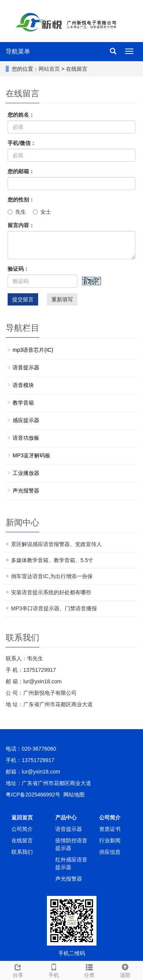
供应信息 (110, 852)
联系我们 (22, 852)
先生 (17, 212)
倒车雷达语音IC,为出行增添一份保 (52, 576)
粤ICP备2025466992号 (33, 795)
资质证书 (110, 829)
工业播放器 (26, 473)
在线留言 (22, 840)
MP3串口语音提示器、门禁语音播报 (54, 608)
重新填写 (62, 299)
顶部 (125, 970)
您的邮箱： (21, 171)
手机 (54, 970)
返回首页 (22, 817)
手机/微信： (22, 143)
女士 (42, 212)
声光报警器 (26, 491)
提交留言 (23, 299)
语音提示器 (26, 367)
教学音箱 (23, 403)
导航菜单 (18, 51)
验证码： (18, 269)
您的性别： (21, 200)
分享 (18, 970)
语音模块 (23, 385)
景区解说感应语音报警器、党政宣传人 (56, 544)
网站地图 (74, 795)
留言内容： (21, 225)
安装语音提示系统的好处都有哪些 (51, 592)
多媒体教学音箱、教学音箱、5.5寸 (52, 560)
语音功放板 (26, 438)
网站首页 (49, 69)
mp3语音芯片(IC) (33, 350)
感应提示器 (26, 420)
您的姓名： (21, 115)
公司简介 (22, 829)
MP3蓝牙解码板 (31, 455)
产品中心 (66, 817)
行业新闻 (110, 840)
